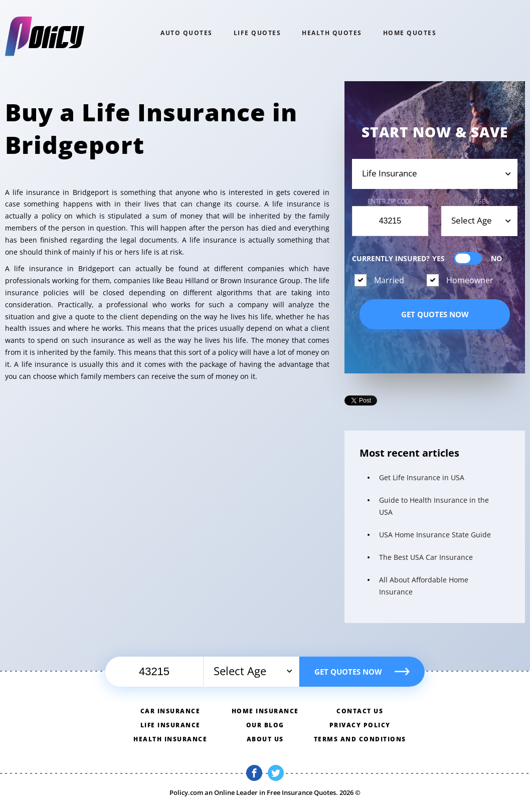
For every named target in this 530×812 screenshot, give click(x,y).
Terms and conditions (360, 739)
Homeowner (470, 280)
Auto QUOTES (187, 33)
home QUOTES (410, 33)
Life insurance (170, 725)
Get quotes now (435, 314)
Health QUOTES (332, 33)
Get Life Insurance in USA (422, 477)
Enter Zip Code (390, 201)
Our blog (265, 725)
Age (480, 201)
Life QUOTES (257, 33)
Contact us (360, 711)
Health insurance (170, 739)
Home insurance (265, 711)
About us (265, 739)
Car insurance (170, 711)
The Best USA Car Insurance (426, 557)
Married (389, 280)
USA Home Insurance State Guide (435, 535)
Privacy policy (360, 725)
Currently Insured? (427, 258)
